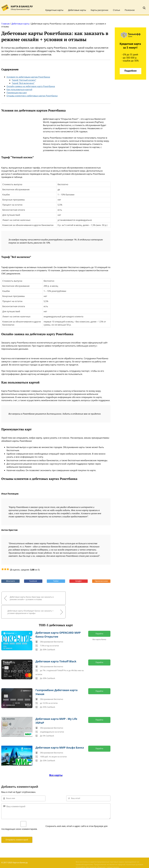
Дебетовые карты (77, 10)
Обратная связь (8, 855)
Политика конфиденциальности (16, 859)
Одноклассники (101, 581)
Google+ (79, 581)
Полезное (130, 10)
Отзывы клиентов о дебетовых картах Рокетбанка (32, 96)
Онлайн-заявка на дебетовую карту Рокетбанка (31, 86)
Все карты (56, 760)
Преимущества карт (17, 93)
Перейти (99, 619)
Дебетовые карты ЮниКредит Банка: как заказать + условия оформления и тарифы (81, 598)
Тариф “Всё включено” (23, 83)
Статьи (116, 10)
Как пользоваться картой (19, 89)
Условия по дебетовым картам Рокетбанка (28, 77)
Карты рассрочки (99, 10)
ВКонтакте (10, 581)
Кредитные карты (54, 10)
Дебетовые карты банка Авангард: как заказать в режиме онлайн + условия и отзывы (27, 598)
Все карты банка (99, 625)
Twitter (56, 581)
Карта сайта (7, 863)
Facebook (33, 581)
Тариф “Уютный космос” (24, 80)
